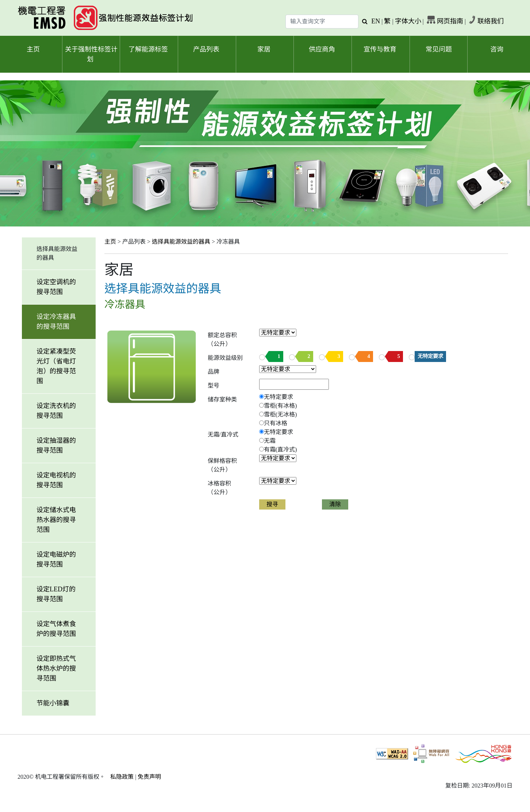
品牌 (214, 372)
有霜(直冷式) (281, 449)
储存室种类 (222, 399)
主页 (33, 49)
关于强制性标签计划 (91, 54)
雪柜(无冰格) (281, 414)
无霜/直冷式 (223, 434)
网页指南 (450, 21)
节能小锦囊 (53, 703)
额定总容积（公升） (222, 340)
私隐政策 (122, 777)
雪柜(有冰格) (281, 406)
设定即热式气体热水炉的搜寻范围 (56, 668)
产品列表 (206, 49)
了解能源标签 (148, 49)
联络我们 (491, 21)
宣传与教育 (380, 49)
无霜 (270, 441)
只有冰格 (276, 423)
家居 (264, 49)
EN (376, 21)
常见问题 (439, 49)
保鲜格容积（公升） (222, 465)
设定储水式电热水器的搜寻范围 (56, 520)
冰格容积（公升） (219, 488)
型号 (214, 386)
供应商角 (322, 49)
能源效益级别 (225, 358)
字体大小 (408, 21)
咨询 (497, 49)
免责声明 (149, 777)
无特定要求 (430, 356)
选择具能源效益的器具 (181, 242)
